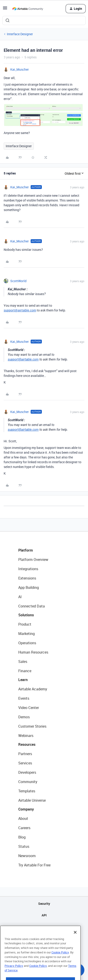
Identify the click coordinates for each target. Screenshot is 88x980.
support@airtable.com (20, 310)
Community (28, 782)
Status (24, 846)
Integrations (28, 569)
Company (26, 809)
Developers (27, 772)
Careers (24, 828)
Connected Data (32, 606)
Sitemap (44, 927)
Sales (23, 662)
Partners (25, 754)
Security (44, 904)
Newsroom (27, 856)
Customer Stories (32, 726)
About (23, 818)
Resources (27, 744)
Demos (24, 717)
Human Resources (33, 652)
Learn (23, 680)
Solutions (26, 615)
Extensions (27, 578)
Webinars (26, 736)
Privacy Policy (14, 976)
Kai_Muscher (20, 69)
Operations (27, 643)
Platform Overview (33, 560)
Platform (26, 550)
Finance (25, 671)
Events (24, 698)
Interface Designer (20, 34)
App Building (29, 587)
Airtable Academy (33, 689)
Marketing (27, 634)
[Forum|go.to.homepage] (28, 9)
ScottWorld (18, 281)
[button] (5, 9)
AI (20, 597)
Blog (22, 837)
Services (25, 763)
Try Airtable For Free (34, 865)
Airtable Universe (32, 800)
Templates (27, 791)
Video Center (29, 708)
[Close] (75, 943)
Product (25, 624)
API (44, 915)
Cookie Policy (60, 963)
